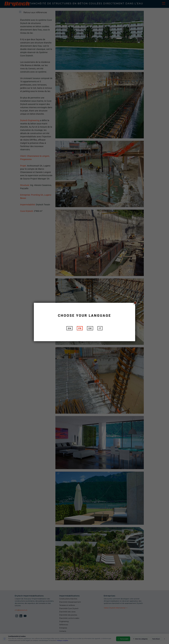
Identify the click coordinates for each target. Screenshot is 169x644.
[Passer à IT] (100, 328)
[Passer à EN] (69, 328)
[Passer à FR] (80, 328)
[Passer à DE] (90, 328)
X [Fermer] (135, 303)
